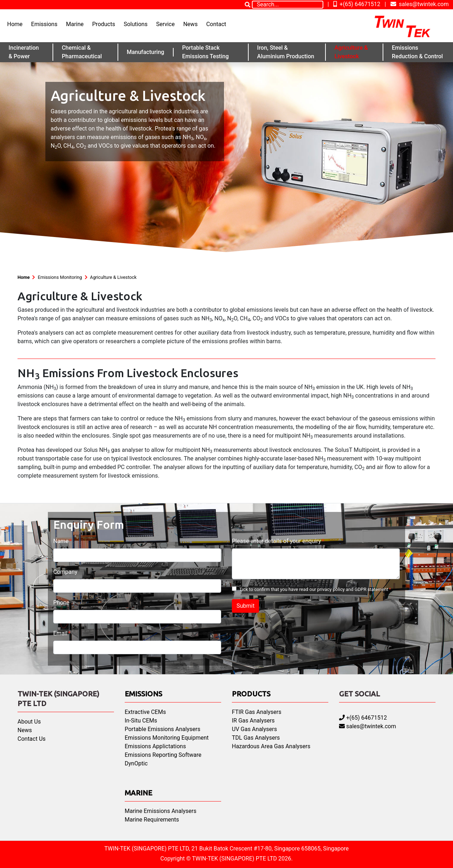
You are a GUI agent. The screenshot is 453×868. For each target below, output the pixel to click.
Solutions (136, 24)
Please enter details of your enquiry (276, 541)
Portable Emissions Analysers (163, 729)
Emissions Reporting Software (163, 755)
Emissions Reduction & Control (417, 52)
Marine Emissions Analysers (161, 811)
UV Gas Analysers (254, 729)
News (190, 24)
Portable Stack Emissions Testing (206, 52)
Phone (61, 603)
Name (61, 541)
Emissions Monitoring (60, 277)
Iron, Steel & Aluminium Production (286, 52)
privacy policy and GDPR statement (353, 589)
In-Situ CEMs (141, 721)
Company (65, 572)
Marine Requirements (152, 820)
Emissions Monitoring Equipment (167, 738)
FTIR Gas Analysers (257, 712)
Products (104, 24)
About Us (29, 722)
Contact (216, 24)
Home (15, 24)
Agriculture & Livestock (351, 52)
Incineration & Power (24, 52)
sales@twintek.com (420, 4)
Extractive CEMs (145, 712)
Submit (245, 606)
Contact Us (32, 739)
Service (165, 24)
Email (60, 633)
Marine (75, 24)
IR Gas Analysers (253, 721)
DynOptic (136, 763)
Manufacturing (146, 52)
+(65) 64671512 (357, 4)
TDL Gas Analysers (256, 738)
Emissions (44, 24)
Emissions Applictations (155, 746)
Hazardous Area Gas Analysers (271, 746)
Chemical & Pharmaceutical (82, 52)
